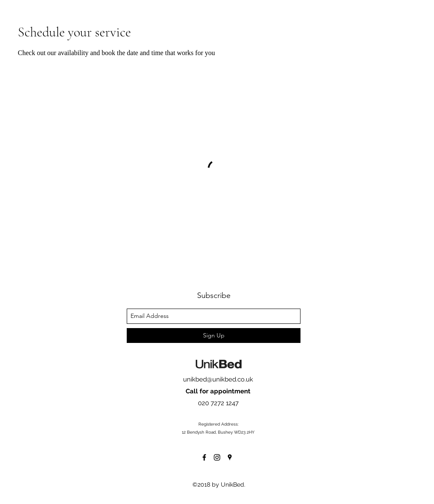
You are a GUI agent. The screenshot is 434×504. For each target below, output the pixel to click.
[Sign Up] (214, 336)
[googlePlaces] (230, 457)
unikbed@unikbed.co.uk (218, 379)
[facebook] (204, 457)
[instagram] (217, 457)
